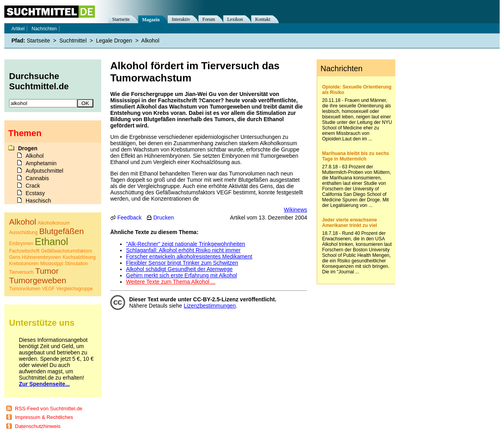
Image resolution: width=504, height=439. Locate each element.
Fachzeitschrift (24, 251)
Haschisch (38, 201)
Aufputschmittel (44, 171)
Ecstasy (35, 193)
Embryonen (21, 243)
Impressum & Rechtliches (44, 417)
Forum (209, 19)
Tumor (47, 271)
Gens (15, 257)
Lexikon (235, 19)
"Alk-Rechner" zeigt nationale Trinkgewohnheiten (186, 244)
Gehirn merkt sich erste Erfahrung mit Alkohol (182, 275)
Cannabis (37, 178)
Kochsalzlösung (79, 257)
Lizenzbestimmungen (210, 306)
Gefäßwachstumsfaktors (66, 251)
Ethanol (51, 242)
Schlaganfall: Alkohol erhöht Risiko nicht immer (183, 250)
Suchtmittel (73, 41)
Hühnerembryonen (42, 257)
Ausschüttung (23, 232)
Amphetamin (41, 163)
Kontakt (263, 19)
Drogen (28, 148)
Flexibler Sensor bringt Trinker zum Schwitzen (182, 263)
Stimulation (76, 264)
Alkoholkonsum (54, 223)
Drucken (163, 218)
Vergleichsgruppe (75, 289)
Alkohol (150, 41)
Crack (33, 186)
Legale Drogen (114, 41)
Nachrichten (44, 29)
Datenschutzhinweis (38, 426)
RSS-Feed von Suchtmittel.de (49, 409)
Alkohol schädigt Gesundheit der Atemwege (179, 269)
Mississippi (52, 264)
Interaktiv (181, 19)
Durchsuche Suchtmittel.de (39, 81)
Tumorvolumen (25, 289)
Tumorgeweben (38, 280)
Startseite (121, 19)
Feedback (129, 218)
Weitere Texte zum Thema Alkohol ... (171, 282)
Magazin (151, 20)
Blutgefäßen (62, 231)
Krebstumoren (24, 264)
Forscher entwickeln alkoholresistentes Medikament (189, 256)
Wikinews (296, 210)
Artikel (18, 29)
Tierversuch (21, 272)
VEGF (48, 289)
